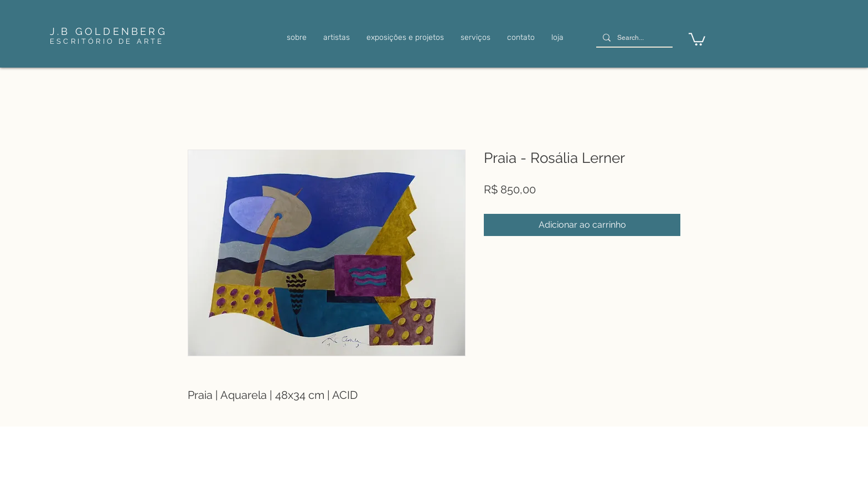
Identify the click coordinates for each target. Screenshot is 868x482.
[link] (697, 39)
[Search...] (633, 38)
